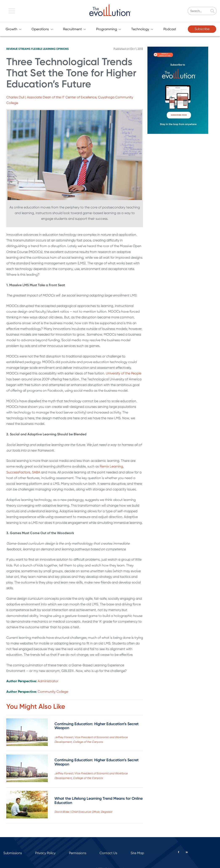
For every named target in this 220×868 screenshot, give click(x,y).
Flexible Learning (43, 49)
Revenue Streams (18, 49)
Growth (14, 29)
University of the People (124, 373)
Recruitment (75, 29)
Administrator (48, 681)
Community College (53, 692)
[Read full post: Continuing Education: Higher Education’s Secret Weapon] (27, 733)
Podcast (170, 29)
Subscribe (202, 29)
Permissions (78, 853)
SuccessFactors (18, 472)
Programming (109, 29)
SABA (36, 472)
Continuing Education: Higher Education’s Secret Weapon (97, 726)
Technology (142, 29)
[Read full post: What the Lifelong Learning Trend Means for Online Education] (27, 805)
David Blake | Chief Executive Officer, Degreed (83, 812)
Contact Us (108, 853)
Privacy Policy (45, 853)
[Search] (204, 11)
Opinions (62, 49)
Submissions (13, 853)
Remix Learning (111, 466)
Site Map (137, 853)
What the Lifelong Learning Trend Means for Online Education (99, 801)
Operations (42, 29)
